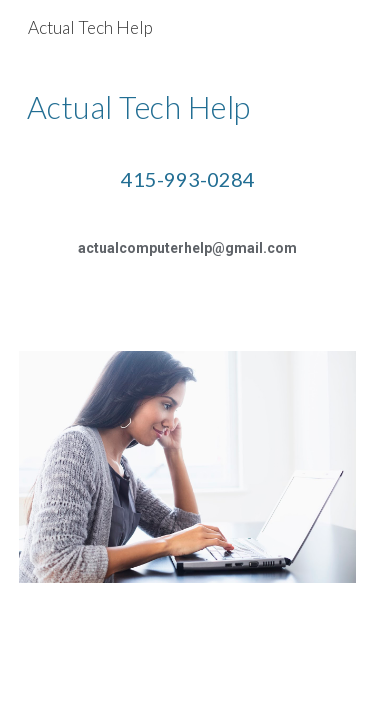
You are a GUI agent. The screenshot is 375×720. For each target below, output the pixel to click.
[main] (188, 191)
